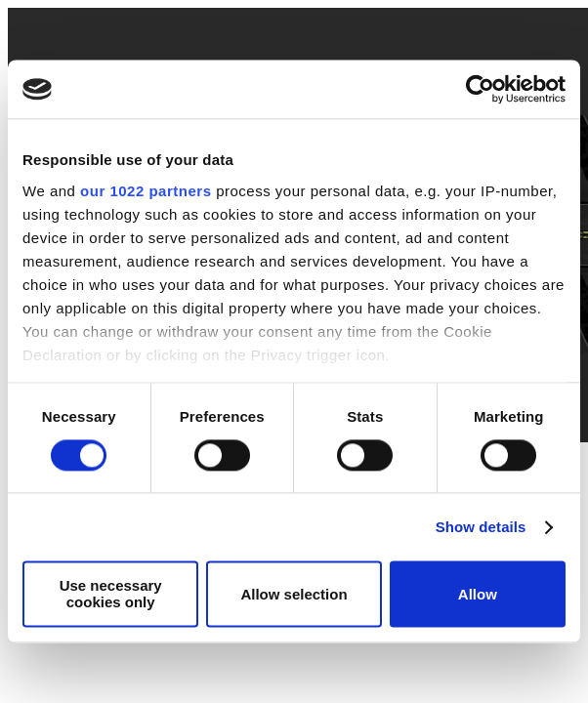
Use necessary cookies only (111, 595)
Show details (481, 527)
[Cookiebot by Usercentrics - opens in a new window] (480, 89)
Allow (478, 594)
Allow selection (294, 594)
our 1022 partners (146, 191)
